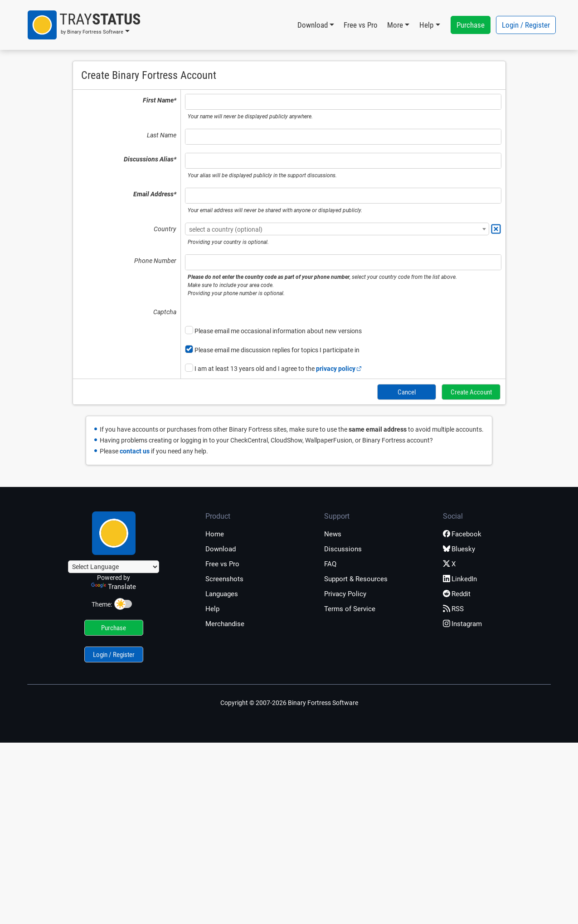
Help (212, 608)
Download (221, 548)
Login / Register (526, 25)
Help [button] (426, 25)
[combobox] (337, 229)
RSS (453, 608)
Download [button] (313, 25)
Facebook (462, 533)
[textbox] (337, 229)
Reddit (457, 593)
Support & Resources (356, 578)
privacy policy (339, 369)
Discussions (343, 548)
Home (215, 533)
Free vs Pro (361, 25)
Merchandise (225, 623)
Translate (114, 586)
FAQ (330, 563)
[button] (84, 25)
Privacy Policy (345, 593)
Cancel (408, 391)
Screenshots (224, 578)
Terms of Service (350, 608)
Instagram (462, 623)
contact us (135, 450)
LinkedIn (460, 578)
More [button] (395, 25)
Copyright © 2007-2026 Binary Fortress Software (289, 702)
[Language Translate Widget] (114, 566)
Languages (222, 593)
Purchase (471, 25)
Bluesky (459, 548)
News (333, 533)
